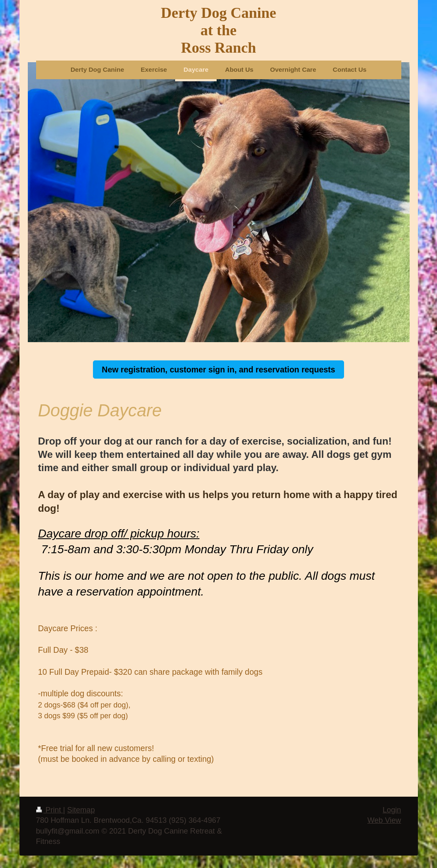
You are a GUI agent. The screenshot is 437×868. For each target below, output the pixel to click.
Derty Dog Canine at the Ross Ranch (219, 30)
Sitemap (81, 810)
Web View (384, 820)
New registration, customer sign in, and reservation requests (218, 370)
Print (50, 810)
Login (392, 810)
